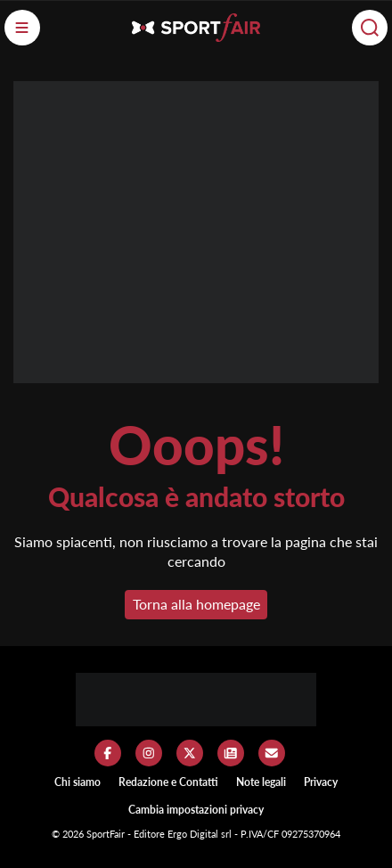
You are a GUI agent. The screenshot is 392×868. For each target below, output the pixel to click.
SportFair (107, 834)
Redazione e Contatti (168, 782)
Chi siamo (78, 782)
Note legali (261, 782)
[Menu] (22, 28)
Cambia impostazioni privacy (196, 810)
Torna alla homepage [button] (196, 604)
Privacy (321, 782)
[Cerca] (370, 28)
